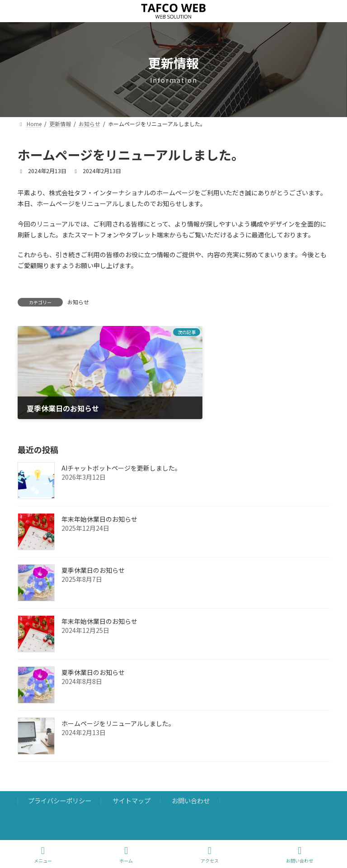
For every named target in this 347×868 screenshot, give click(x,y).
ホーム (126, 855)
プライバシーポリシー (60, 784)
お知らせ (78, 302)
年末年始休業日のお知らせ (99, 502)
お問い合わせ (191, 784)
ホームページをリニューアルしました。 (118, 707)
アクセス (210, 855)
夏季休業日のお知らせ (93, 553)
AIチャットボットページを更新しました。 (121, 451)
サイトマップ (131, 784)
